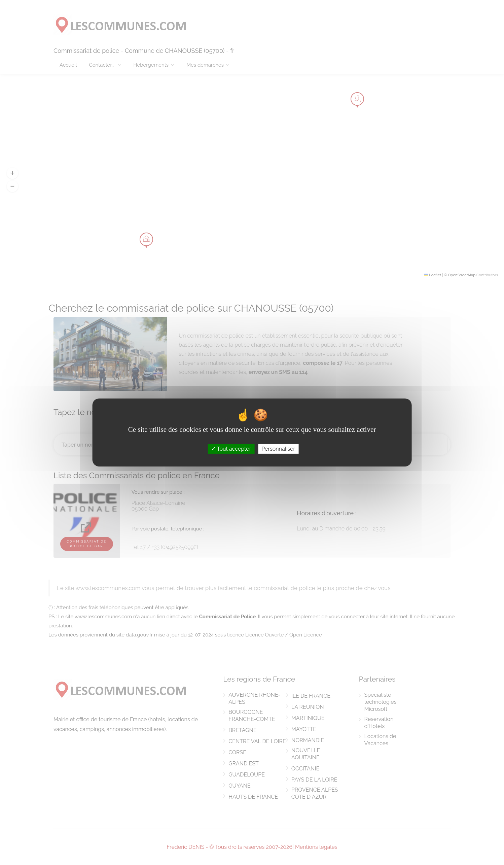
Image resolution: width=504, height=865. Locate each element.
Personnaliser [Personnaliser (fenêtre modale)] (278, 449)
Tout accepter (231, 449)
